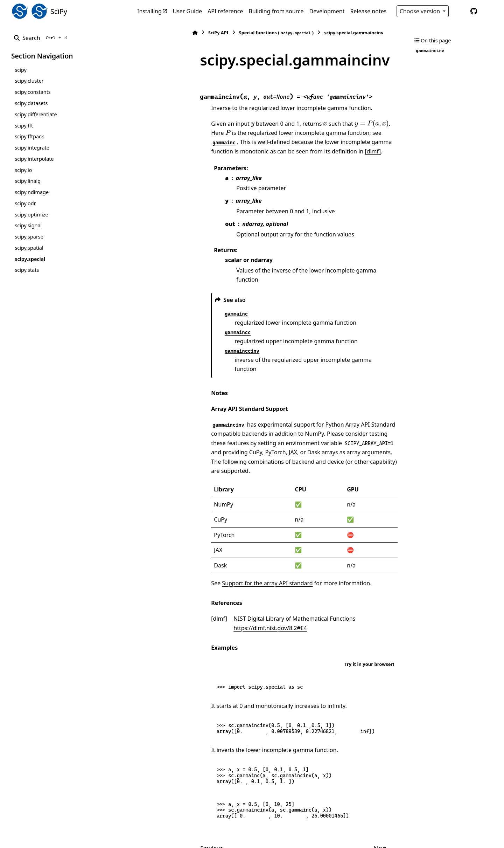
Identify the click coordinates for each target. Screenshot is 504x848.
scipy (20, 70)
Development (327, 11)
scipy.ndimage (32, 192)
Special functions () (222, 33)
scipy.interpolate (34, 159)
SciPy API (164, 33)
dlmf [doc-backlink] (165, 574)
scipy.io (23, 170)
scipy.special (30, 259)
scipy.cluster (29, 81)
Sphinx (58, 838)
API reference (225, 11)
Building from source (276, 11)
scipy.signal (28, 225)
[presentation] (198, 107)
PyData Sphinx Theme (445, 832)
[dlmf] (165, 134)
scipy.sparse (29, 237)
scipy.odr (25, 203)
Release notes (368, 11)
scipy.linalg (28, 181)
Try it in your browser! (369, 610)
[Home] (141, 33)
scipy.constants (33, 92)
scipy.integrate (32, 148)
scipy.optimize (31, 215)
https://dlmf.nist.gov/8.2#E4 (339, 574)
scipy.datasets (31, 103)
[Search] (42, 38)
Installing (149, 11)
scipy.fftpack (29, 136)
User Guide (187, 11)
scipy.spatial (29, 248)
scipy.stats (27, 270)
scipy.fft (24, 126)
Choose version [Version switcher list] (421, 11)
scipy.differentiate (36, 114)
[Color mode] (459, 11)
